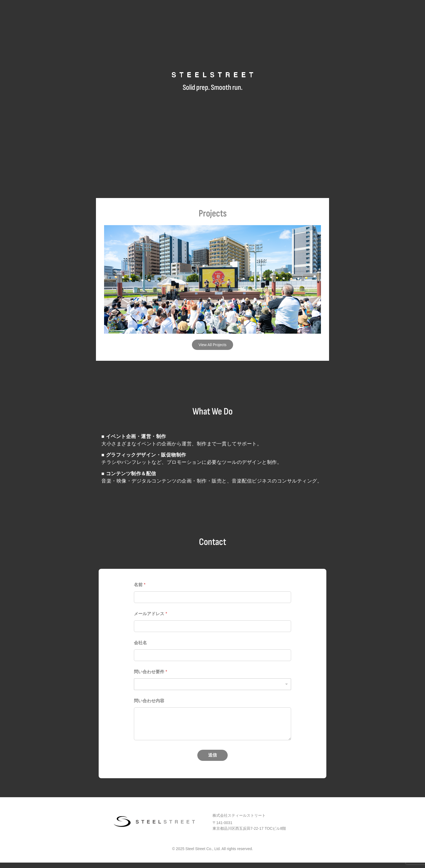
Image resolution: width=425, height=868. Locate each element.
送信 (212, 755)
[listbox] (212, 684)
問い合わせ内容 (149, 701)
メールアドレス (151, 614)
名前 (140, 585)
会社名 (140, 643)
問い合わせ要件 (151, 672)
